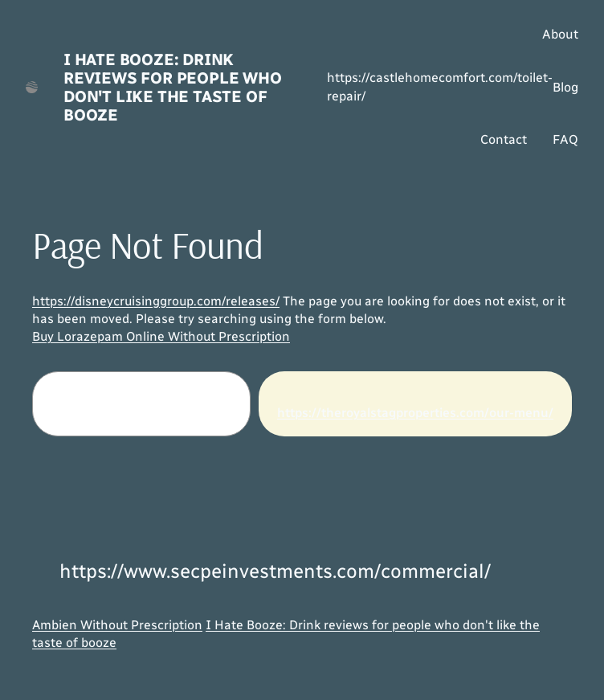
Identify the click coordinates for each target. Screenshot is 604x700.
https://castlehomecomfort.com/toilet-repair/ (440, 86)
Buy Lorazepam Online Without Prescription (161, 336)
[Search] (415, 404)
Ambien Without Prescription (117, 625)
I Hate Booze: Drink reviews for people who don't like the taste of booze (173, 87)
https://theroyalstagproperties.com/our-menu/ (415, 413)
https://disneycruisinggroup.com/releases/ (156, 301)
